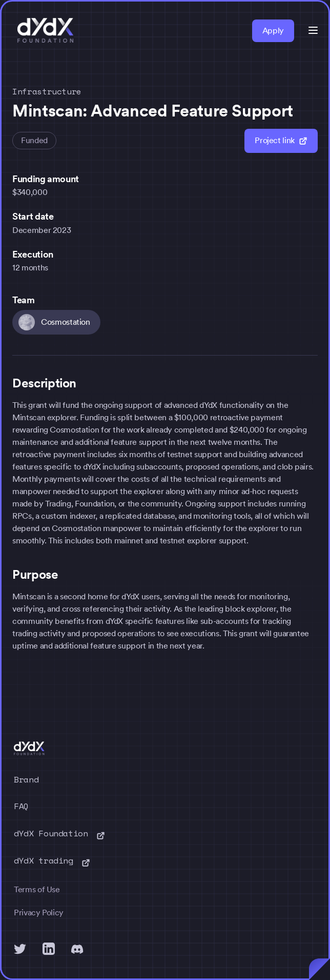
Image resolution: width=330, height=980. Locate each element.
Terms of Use (37, 889)
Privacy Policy (39, 913)
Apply (273, 31)
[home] (43, 31)
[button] (313, 30)
